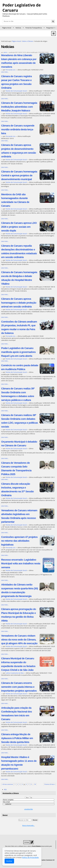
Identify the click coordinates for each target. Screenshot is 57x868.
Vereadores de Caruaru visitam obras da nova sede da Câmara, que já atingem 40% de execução (19, 640)
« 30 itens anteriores (7, 784)
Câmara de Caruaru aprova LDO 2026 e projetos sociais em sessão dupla (19, 227)
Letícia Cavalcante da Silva (15, 673)
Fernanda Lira (10, 70)
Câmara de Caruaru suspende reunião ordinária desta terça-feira (18, 129)
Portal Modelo (36, 846)
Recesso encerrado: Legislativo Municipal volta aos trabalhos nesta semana (21, 564)
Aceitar (9, 861)
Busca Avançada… (28, 825)
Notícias (18, 28)
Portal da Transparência (34, 28)
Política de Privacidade (30, 857)
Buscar (5, 815)
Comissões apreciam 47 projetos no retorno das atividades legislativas (19, 541)
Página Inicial (7, 28)
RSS (5, 789)
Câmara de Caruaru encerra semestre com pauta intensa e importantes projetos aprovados (19, 687)
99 (35, 784)
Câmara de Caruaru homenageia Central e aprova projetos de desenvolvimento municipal (19, 175)
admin (5, 52)
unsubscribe (28, 809)
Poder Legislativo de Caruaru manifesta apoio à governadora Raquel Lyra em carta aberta (18, 352)
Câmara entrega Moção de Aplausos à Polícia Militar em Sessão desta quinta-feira (17, 738)
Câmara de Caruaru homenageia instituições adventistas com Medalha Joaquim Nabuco (19, 107)
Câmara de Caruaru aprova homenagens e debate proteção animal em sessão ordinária (19, 303)
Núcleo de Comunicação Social (16, 91)
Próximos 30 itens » (50, 784)
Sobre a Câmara (28, 41)
